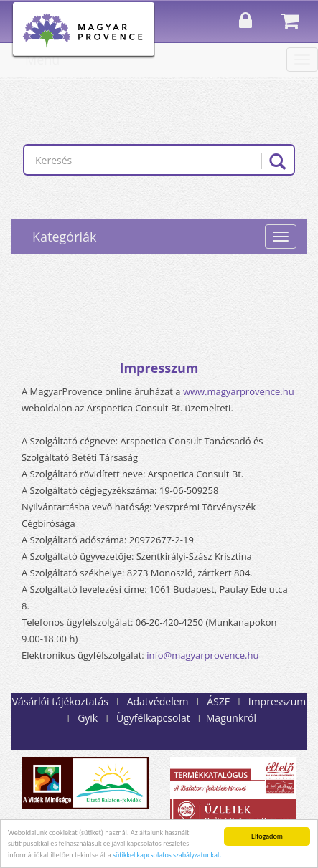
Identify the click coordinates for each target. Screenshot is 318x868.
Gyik (88, 718)
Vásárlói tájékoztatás (60, 701)
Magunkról (231, 718)
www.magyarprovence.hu (239, 391)
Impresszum (277, 701)
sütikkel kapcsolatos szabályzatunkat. (167, 855)
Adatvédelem (158, 701)
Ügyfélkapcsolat (153, 718)
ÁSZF (218, 701)
